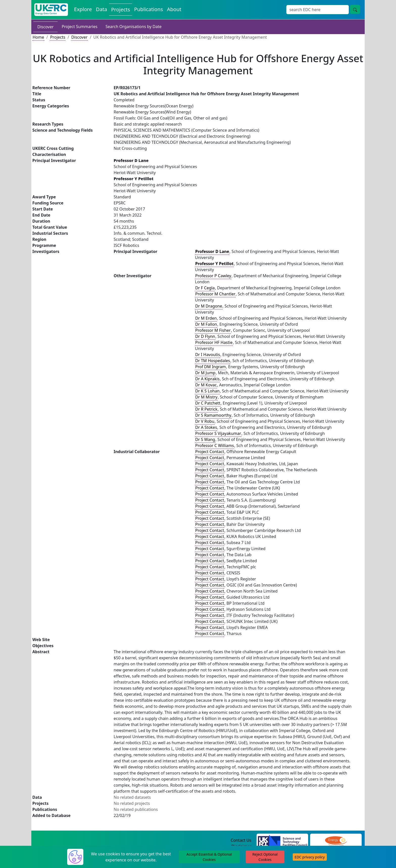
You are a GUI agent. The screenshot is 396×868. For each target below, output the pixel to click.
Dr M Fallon (206, 324)
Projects (58, 37)
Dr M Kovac (206, 385)
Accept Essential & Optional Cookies (209, 857)
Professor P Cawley (213, 276)
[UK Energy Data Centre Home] (51, 10)
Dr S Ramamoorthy (213, 415)
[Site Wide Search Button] (355, 9)
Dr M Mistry (206, 397)
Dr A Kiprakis (207, 379)
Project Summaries (79, 27)
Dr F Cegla (205, 288)
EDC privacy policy (310, 857)
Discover (45, 27)
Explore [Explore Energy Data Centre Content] (83, 9)
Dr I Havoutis (208, 355)
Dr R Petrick (206, 409)
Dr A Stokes (206, 427)
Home (38, 37)
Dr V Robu (205, 421)
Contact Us (241, 840)
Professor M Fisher (213, 330)
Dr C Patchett (208, 403)
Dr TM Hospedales (213, 361)
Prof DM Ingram (211, 367)
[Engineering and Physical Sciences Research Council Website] (336, 840)
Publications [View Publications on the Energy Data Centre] (148, 9)
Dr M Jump (205, 373)
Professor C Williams (215, 445)
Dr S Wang (205, 439)
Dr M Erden (206, 318)
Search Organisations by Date (134, 27)
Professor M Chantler (215, 294)
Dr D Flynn (205, 336)
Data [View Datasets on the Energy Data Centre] (102, 9)
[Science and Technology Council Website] (282, 840)
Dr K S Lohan (207, 391)
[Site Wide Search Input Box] (318, 10)
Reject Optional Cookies (265, 857)
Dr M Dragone (209, 306)
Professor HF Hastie (214, 342)
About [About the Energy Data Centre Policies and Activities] (174, 9)
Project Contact (210, 452)
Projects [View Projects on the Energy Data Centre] (121, 9)
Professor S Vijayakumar (218, 433)
